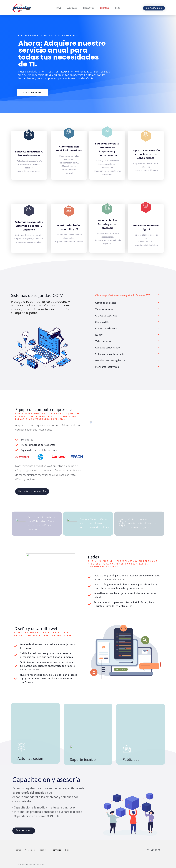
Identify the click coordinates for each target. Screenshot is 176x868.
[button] (154, 8)
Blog (118, 8)
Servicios (105, 8)
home (59, 8)
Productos (89, 8)
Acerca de (72, 8)
